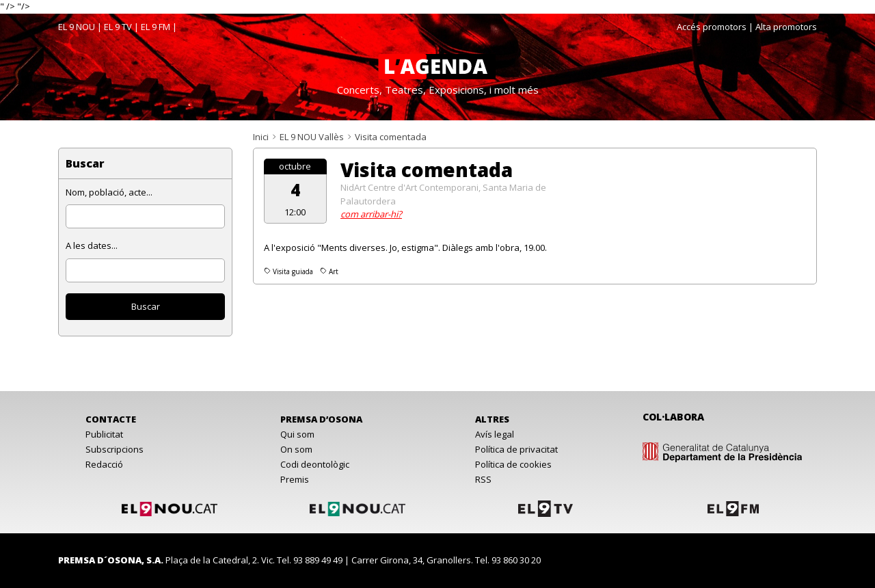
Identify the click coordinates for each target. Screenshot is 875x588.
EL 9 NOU (77, 27)
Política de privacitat (516, 449)
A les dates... (92, 245)
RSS (483, 479)
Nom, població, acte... (109, 192)
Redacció (104, 464)
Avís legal (495, 434)
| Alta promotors (783, 27)
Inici (261, 137)
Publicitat (104, 434)
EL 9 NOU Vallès (312, 137)
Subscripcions (115, 449)
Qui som (297, 434)
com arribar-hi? (371, 214)
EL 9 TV (118, 27)
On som (296, 449)
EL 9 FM (156, 27)
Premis (295, 479)
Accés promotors (712, 27)
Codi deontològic (315, 464)
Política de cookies (513, 464)
